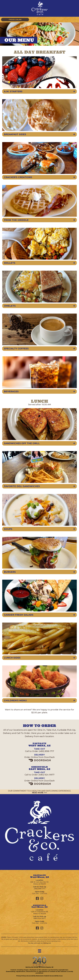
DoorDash (49, 757)
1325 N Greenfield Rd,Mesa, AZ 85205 (39, 913)
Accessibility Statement (35, 976)
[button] (15, 20)
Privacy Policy (21, 976)
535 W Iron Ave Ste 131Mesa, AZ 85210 (39, 883)
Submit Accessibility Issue (53, 976)
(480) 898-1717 (46, 751)
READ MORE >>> (39, 793)
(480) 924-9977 (46, 775)
